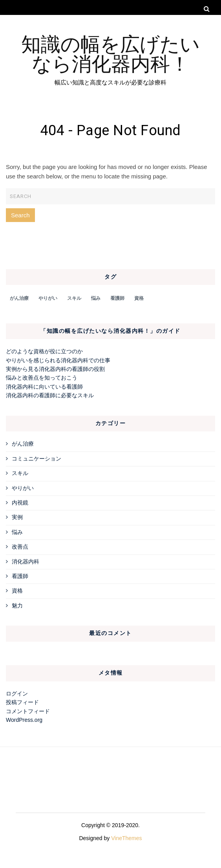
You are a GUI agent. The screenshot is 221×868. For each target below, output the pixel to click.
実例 (17, 517)
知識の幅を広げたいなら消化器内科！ (110, 53)
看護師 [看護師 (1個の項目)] (117, 298)
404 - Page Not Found (111, 131)
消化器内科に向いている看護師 (44, 387)
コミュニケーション (37, 459)
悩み (17, 532)
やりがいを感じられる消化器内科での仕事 (58, 360)
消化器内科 (26, 562)
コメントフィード (28, 711)
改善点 (20, 547)
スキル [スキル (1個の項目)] (74, 298)
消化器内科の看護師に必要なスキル (50, 395)
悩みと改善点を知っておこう (42, 378)
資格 (17, 591)
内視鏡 (20, 503)
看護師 (20, 576)
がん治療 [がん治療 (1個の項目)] (19, 298)
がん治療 (23, 444)
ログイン (17, 694)
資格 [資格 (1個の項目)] (139, 298)
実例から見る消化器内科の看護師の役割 (55, 369)
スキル (20, 473)
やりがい (23, 488)
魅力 (17, 606)
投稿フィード (22, 702)
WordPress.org (24, 720)
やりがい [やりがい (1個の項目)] (48, 298)
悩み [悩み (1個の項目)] (96, 298)
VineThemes (126, 838)
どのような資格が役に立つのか (44, 351)
